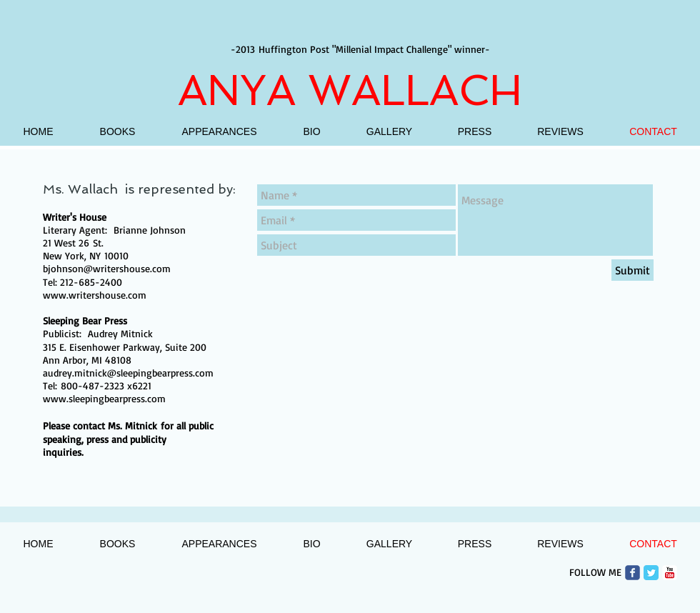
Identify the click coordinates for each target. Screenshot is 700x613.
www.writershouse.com (95, 295)
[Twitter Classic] (651, 573)
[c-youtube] (670, 573)
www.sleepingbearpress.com (104, 398)
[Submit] (632, 270)
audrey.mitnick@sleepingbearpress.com (128, 373)
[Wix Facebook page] (632, 573)
